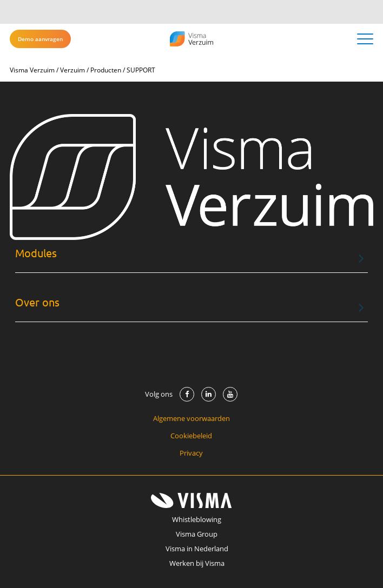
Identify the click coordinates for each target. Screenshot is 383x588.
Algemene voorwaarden (191, 418)
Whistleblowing (197, 519)
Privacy (191, 453)
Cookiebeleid (191, 436)
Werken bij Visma (197, 563)
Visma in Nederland (197, 549)
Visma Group (197, 534)
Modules (36, 253)
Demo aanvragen (40, 39)
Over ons (37, 302)
